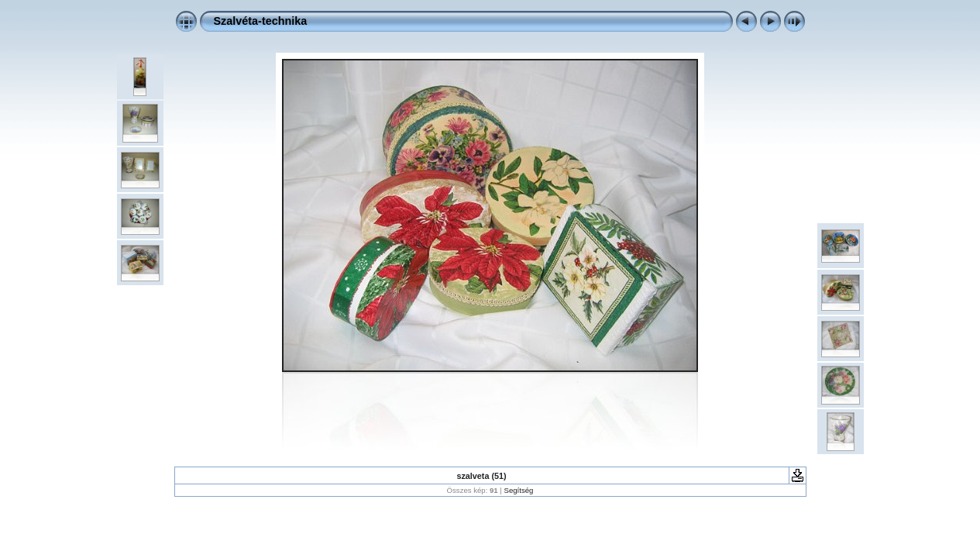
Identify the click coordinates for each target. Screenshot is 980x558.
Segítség (519, 490)
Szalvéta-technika (261, 21)
